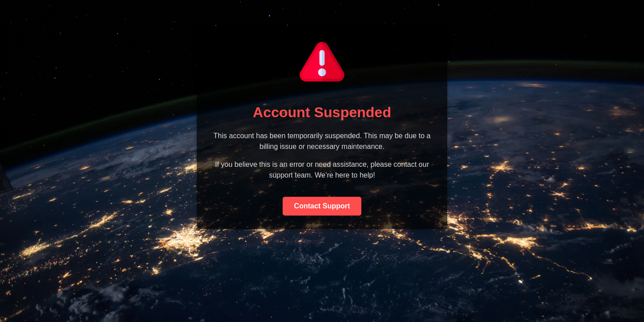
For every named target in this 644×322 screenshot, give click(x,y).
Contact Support (322, 206)
